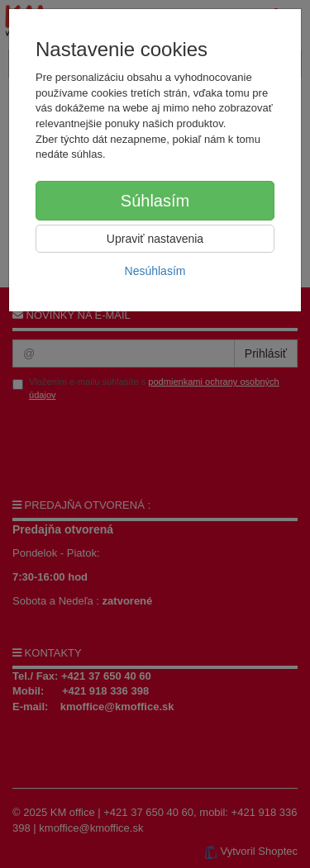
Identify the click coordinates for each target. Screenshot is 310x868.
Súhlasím (155, 201)
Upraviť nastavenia (155, 239)
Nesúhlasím (155, 271)
